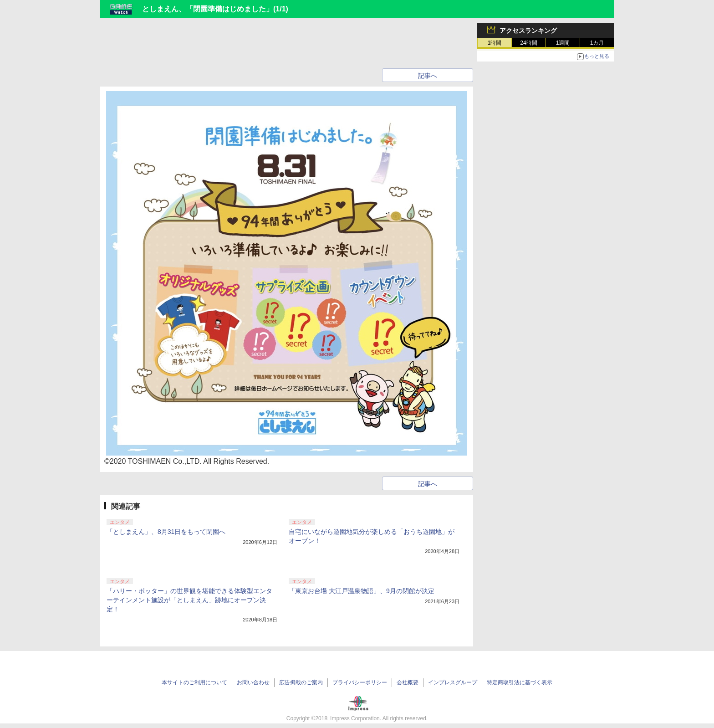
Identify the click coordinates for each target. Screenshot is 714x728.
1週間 (563, 43)
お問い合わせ (253, 682)
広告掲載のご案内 (301, 682)
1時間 (495, 43)
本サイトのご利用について (194, 682)
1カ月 (597, 43)
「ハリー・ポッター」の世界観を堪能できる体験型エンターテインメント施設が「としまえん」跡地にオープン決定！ (189, 600)
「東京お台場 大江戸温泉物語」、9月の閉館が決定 (362, 591)
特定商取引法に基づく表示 (520, 682)
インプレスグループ (453, 682)
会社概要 (408, 682)
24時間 (528, 43)
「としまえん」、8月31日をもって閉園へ (166, 532)
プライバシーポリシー (360, 682)
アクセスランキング (528, 31)
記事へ (428, 76)
